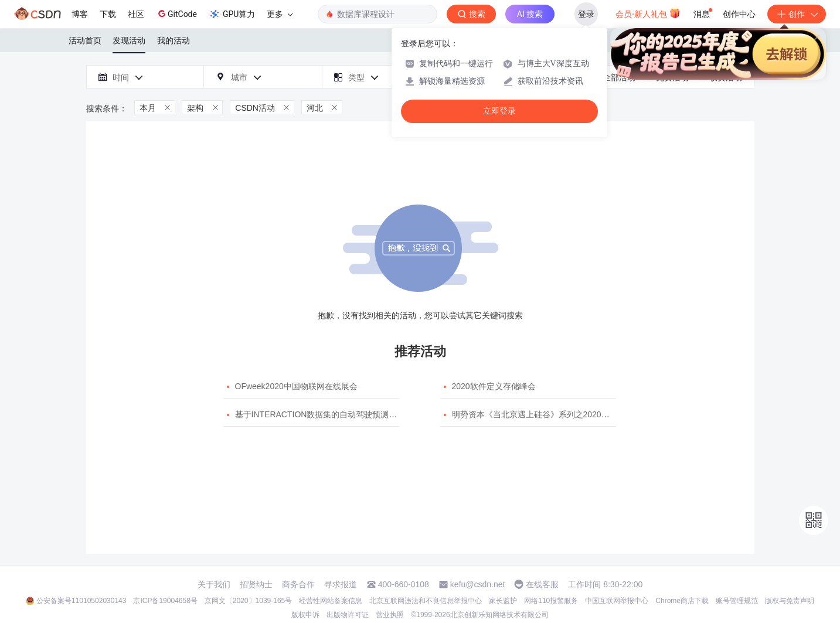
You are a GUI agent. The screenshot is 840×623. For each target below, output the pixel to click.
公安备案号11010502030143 (81, 601)
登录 (586, 14)
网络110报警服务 (551, 601)
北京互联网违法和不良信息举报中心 (426, 601)
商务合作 (298, 584)
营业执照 (390, 615)
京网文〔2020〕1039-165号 (248, 601)
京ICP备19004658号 (165, 601)
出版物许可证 (348, 615)
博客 (80, 14)
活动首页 (85, 40)
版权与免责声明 (790, 601)
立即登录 (499, 111)
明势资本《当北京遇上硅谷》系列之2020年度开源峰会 (551, 414)
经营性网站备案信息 (331, 601)
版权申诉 (305, 615)
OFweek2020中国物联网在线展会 (296, 386)
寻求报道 (341, 584)
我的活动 (174, 40)
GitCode (176, 13)
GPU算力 (232, 14)
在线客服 (542, 584)
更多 (280, 14)
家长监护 (503, 601)
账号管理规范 (737, 601)
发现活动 (129, 40)
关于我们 (214, 584)
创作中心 (739, 14)
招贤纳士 (256, 584)
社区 (136, 14)
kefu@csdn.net (478, 584)
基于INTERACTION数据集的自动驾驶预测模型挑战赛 (333, 414)
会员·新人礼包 (648, 13)
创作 (797, 14)
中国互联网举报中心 (617, 601)
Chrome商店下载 (682, 601)
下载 (108, 14)
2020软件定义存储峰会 (494, 386)
